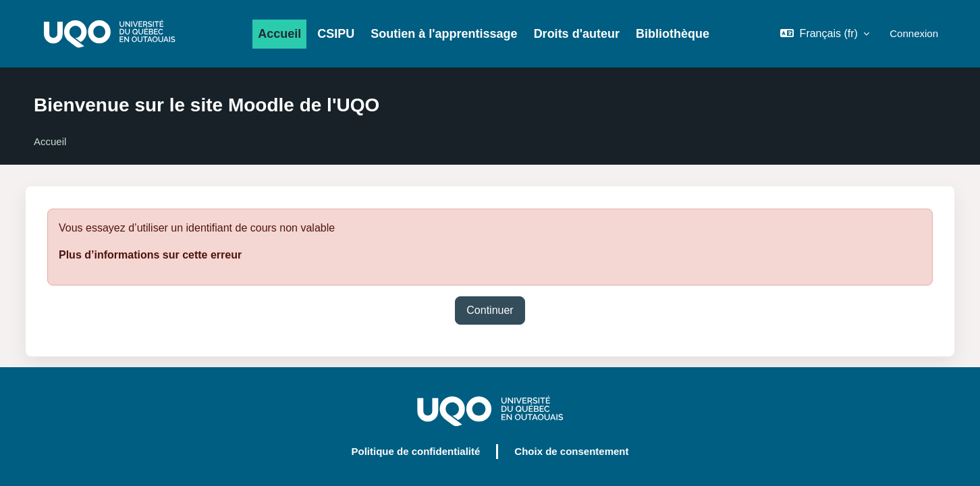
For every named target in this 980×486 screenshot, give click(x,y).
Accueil (50, 141)
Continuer (490, 310)
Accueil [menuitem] (279, 34)
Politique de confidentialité (415, 451)
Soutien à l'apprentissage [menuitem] (444, 34)
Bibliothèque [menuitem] (673, 34)
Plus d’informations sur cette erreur (150, 255)
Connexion (914, 33)
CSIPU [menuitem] (336, 34)
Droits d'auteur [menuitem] (577, 34)
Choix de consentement (571, 451)
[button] (825, 34)
